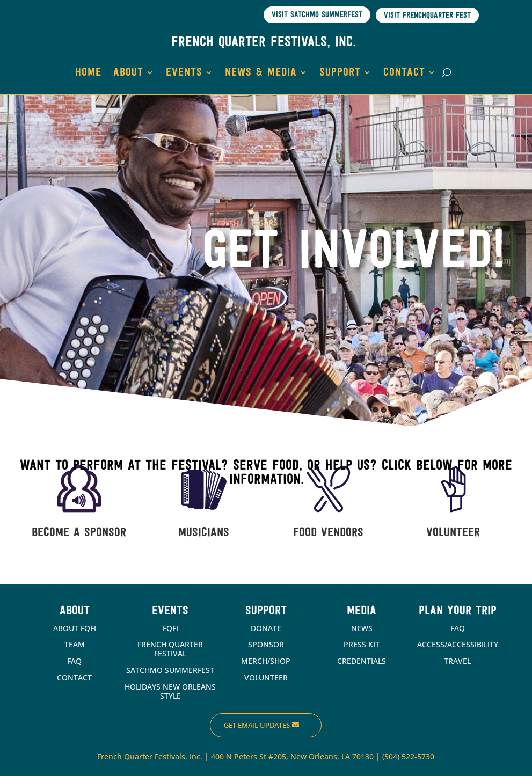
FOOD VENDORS (328, 533)
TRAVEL (457, 661)
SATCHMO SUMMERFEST (170, 670)
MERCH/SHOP (266, 661)
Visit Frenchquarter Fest (427, 16)
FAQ (74, 661)
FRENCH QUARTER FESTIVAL (170, 649)
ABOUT (128, 73)
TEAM (75, 644)
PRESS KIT (362, 644)
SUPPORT (340, 73)
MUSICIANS (204, 533)
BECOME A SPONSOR (79, 533)
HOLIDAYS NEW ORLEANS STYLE (170, 691)
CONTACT (404, 73)
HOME (88, 73)
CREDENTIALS (362, 661)
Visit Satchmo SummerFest (317, 15)
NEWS (362, 628)
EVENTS (184, 73)
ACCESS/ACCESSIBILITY (458, 644)
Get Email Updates (257, 725)
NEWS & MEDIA (261, 73)
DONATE (266, 628)
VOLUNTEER (453, 533)
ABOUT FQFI (75, 628)
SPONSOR (266, 644)
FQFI (170, 628)
